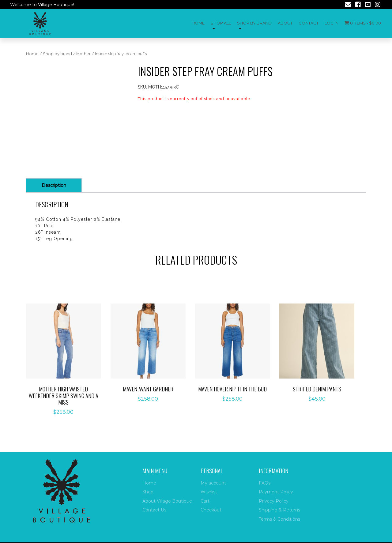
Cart (205, 501)
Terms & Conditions (279, 519)
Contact (309, 23)
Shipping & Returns (279, 510)
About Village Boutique (167, 501)
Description (54, 185)
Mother (83, 54)
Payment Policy (276, 492)
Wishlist (209, 492)
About (285, 23)
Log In (332, 23)
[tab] (54, 185)
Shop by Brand (254, 23)
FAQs (265, 483)
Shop (148, 492)
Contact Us (154, 510)
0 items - (363, 23)
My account (213, 483)
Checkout (211, 510)
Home (198, 23)
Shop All (221, 23)
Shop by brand (57, 54)
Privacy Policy (274, 501)
